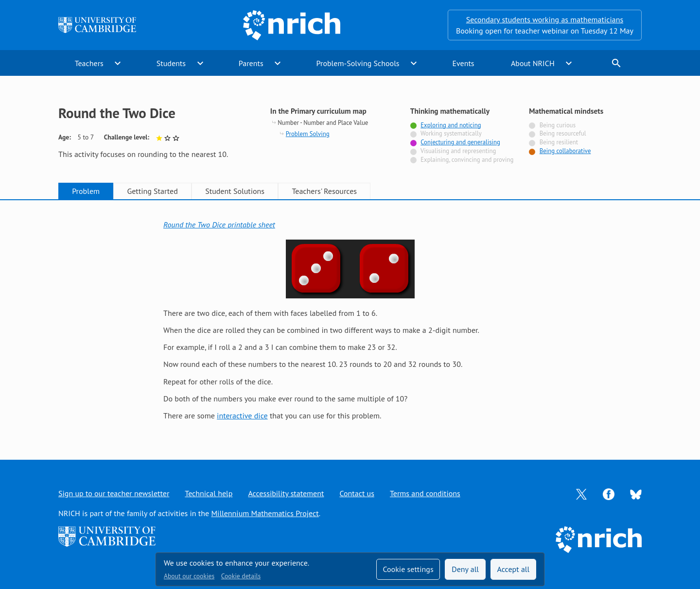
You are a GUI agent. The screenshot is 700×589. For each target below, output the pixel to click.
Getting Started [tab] (152, 191)
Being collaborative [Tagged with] (565, 151)
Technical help (209, 493)
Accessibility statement (286, 493)
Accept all (514, 569)
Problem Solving (308, 134)
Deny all (465, 569)
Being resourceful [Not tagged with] (563, 133)
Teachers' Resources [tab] (324, 191)
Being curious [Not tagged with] (558, 125)
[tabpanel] (350, 320)
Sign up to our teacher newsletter (114, 493)
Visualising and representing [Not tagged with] (458, 151)
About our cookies (189, 576)
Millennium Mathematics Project (265, 513)
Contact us (357, 493)
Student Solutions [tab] (235, 191)
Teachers (89, 63)
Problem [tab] (86, 191)
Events (463, 63)
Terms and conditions (425, 493)
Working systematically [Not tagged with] (451, 133)
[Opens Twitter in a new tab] (581, 493)
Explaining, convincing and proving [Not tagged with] (467, 160)
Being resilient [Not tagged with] (559, 142)
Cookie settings (408, 569)
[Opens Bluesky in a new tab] (636, 494)
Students (171, 63)
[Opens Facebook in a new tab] (609, 493)
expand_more (118, 63)
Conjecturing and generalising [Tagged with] (460, 142)
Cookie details (241, 576)
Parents (251, 63)
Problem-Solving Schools (358, 63)
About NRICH (533, 63)
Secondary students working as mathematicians (545, 19)
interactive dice (242, 416)
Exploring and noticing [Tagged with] (451, 125)
